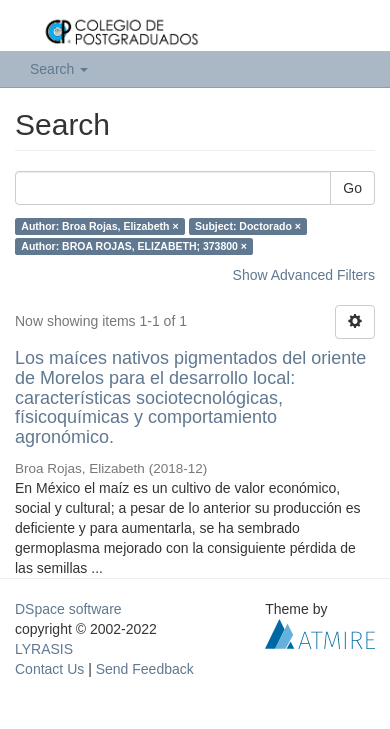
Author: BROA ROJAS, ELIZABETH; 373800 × (134, 246)
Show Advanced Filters (304, 275)
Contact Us (49, 669)
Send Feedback (145, 669)
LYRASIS (44, 649)
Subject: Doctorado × (248, 226)
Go (352, 188)
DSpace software (68, 609)
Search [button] (59, 69)
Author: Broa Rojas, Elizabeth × (99, 226)
